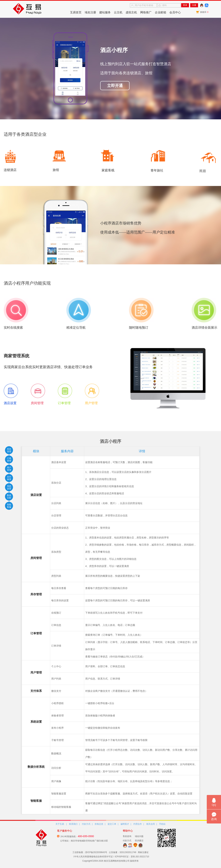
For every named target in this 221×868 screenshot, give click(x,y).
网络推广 (146, 12)
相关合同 (151, 824)
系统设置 (9, 487)
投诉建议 (139, 841)
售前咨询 (127, 836)
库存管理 (9, 450)
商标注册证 (143, 852)
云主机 (118, 12)
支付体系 (9, 478)
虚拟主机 (131, 12)
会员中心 (175, 12)
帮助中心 (128, 831)
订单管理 (9, 460)
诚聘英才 (125, 824)
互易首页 (76, 12)
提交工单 (112, 824)
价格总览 (99, 824)
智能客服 (9, 506)
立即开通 (115, 86)
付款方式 (86, 824)
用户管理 (9, 469)
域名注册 (90, 12)
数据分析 (9, 497)
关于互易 (60, 824)
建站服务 (105, 12)
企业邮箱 (161, 12)
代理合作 (138, 824)
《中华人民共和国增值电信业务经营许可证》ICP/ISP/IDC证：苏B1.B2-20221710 (111, 857)
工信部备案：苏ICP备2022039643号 (90, 852)
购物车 (204, 12)
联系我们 (73, 824)
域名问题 (139, 836)
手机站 (162, 824)
